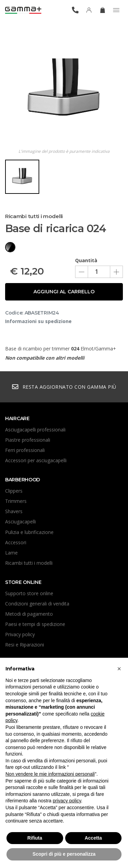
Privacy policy (20, 634)
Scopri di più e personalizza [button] (64, 854)
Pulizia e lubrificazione (29, 532)
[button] (119, 669)
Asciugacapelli (20, 522)
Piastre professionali (28, 440)
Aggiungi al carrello (64, 292)
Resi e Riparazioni (25, 645)
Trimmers (16, 501)
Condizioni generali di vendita (37, 604)
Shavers (14, 511)
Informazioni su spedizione (38, 321)
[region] (64, 179)
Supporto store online (29, 593)
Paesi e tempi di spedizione (35, 624)
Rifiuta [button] (35, 838)
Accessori (16, 542)
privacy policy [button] (67, 801)
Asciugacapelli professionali (35, 430)
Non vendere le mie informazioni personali (50, 774)
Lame (11, 553)
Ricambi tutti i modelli (29, 563)
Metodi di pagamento (29, 614)
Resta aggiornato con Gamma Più (64, 387)
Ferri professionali (25, 450)
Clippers (14, 491)
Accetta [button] (93, 838)
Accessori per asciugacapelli (36, 460)
